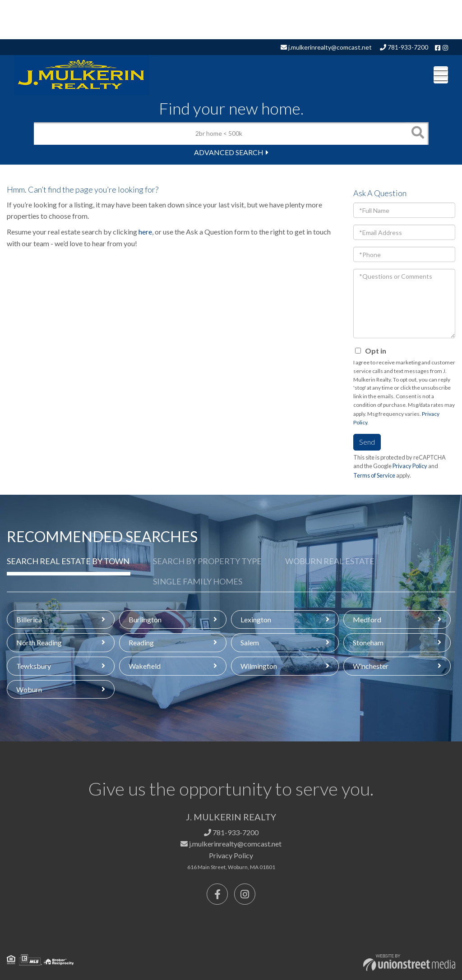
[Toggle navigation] (441, 75)
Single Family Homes (198, 581)
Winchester (371, 666)
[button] (417, 133)
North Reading (39, 642)
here (145, 232)
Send (367, 442)
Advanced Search (229, 152)
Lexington (256, 619)
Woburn (29, 689)
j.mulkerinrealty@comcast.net (326, 47)
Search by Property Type (207, 561)
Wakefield (145, 666)
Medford (367, 619)
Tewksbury (34, 666)
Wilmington (259, 666)
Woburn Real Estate (330, 561)
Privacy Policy (410, 466)
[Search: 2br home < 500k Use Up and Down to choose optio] (220, 133)
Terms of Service (374, 475)
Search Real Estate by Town (68, 561)
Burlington (145, 619)
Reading (141, 642)
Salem (250, 642)
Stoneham (368, 642)
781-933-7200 (404, 47)
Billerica (29, 619)
